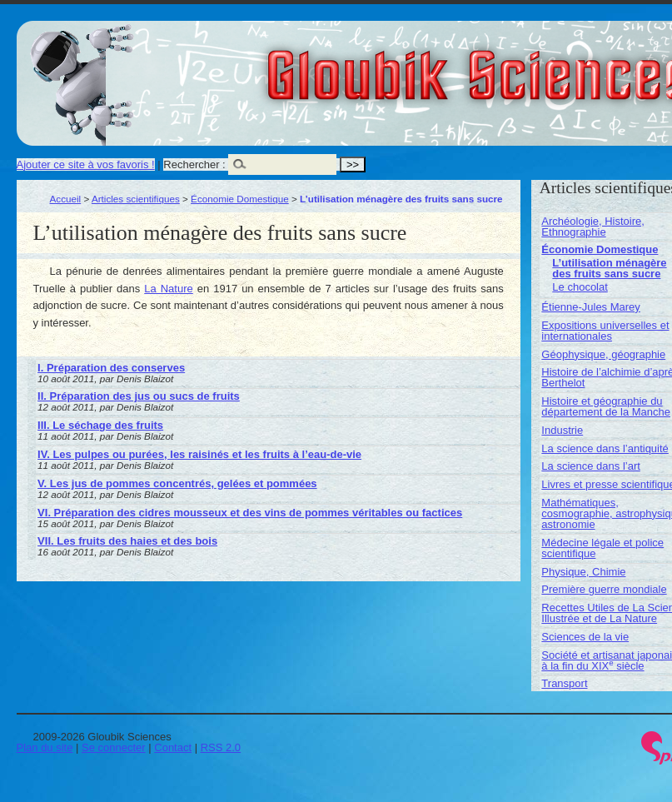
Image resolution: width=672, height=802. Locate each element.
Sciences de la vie (585, 637)
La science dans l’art (591, 466)
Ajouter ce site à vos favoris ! (86, 164)
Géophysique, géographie (603, 354)
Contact (173, 747)
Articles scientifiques (136, 199)
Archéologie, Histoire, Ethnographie (593, 227)
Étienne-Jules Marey (591, 307)
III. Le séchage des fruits (100, 425)
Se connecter (114, 747)
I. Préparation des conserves (111, 368)
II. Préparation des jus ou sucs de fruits (139, 396)
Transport (564, 683)
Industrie (562, 430)
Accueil (66, 199)
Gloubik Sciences (573, 65)
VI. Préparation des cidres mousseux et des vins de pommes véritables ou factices (250, 513)
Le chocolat (580, 287)
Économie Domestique (240, 199)
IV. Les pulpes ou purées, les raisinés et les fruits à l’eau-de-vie (199, 454)
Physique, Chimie (583, 572)
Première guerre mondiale (604, 589)
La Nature (169, 289)
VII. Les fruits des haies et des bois (127, 541)
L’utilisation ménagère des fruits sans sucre (609, 268)
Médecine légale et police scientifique (602, 548)
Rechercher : (194, 164)
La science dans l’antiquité (605, 448)
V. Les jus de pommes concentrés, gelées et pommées (177, 483)
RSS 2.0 (221, 747)
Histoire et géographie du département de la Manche (606, 406)
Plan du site (45, 747)
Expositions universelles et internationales (605, 331)
